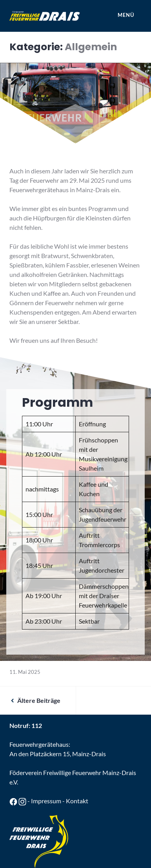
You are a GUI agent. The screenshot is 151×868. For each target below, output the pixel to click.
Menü (126, 15)
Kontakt (77, 801)
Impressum (46, 801)
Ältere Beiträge (39, 700)
